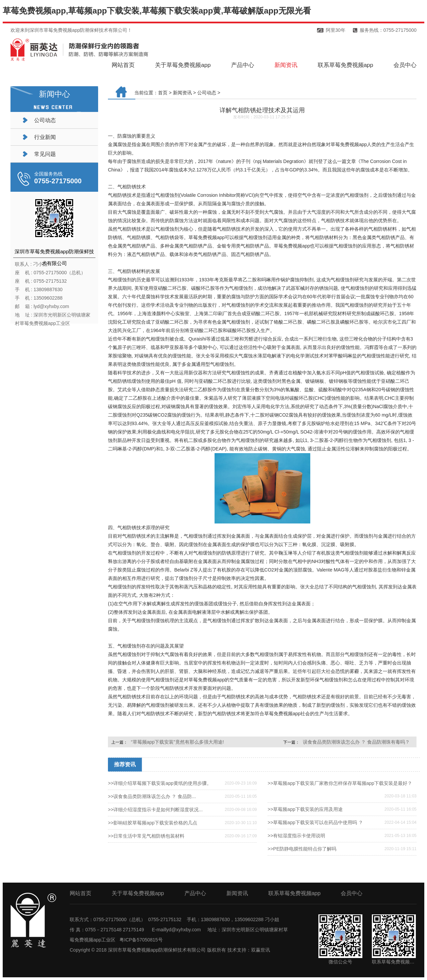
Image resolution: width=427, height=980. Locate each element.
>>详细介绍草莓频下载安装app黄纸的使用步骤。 (160, 783)
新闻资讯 (286, 65)
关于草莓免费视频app (183, 65)
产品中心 (243, 65)
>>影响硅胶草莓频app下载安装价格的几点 (153, 823)
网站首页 (123, 65)
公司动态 (45, 120)
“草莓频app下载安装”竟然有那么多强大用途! (177, 742)
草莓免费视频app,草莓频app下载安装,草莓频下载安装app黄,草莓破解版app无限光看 (157, 11)
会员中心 (405, 65)
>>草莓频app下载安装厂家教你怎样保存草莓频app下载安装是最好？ (340, 783)
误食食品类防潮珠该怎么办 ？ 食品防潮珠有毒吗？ (356, 742)
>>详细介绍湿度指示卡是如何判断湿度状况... (155, 810)
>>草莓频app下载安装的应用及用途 (305, 809)
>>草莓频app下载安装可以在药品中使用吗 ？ (315, 822)
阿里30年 (336, 30)
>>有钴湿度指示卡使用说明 (296, 836)
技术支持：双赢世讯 (249, 950)
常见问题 (45, 154)
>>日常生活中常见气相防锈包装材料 (146, 836)
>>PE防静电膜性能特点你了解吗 (302, 849)
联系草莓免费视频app (345, 65)
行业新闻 (45, 137)
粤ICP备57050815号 (141, 940)
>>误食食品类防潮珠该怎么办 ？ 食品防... (152, 796)
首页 (163, 93)
